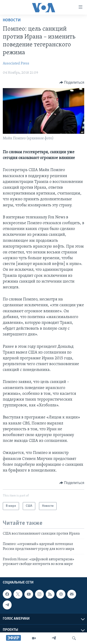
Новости (12, 20)
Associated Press (16, 64)
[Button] (72, 83)
